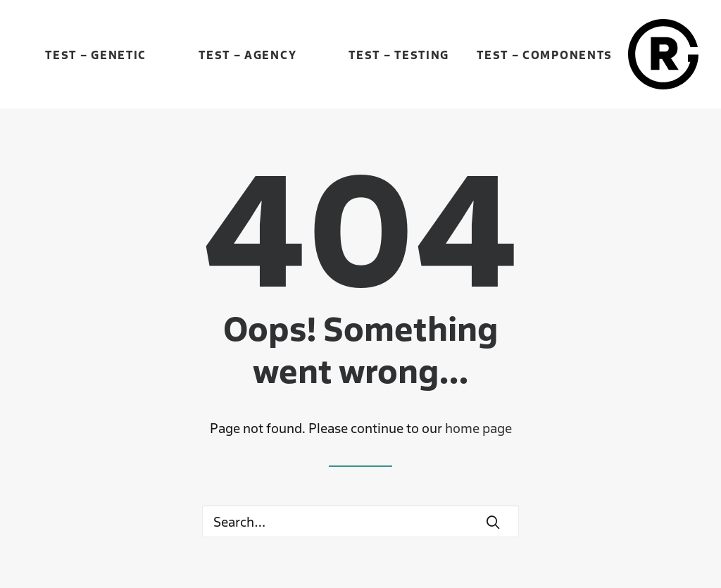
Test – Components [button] (545, 55)
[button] (493, 522)
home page (478, 427)
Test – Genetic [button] (96, 55)
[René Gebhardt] (663, 54)
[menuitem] (96, 54)
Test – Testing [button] (399, 55)
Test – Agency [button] (247, 55)
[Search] (360, 521)
